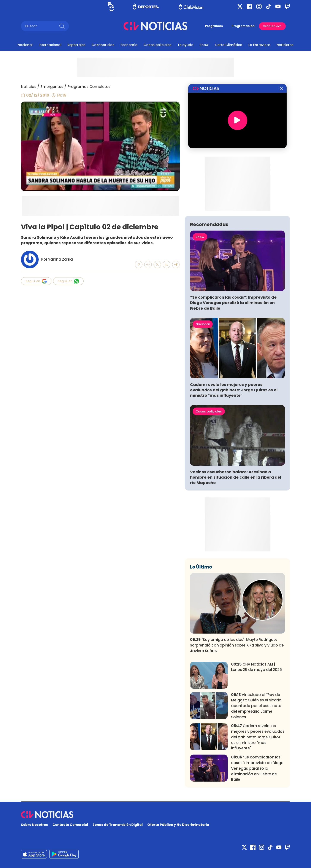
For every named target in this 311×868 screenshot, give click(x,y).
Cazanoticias (103, 45)
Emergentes (52, 87)
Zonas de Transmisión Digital (118, 825)
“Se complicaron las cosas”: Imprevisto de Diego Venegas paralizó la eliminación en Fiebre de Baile (233, 303)
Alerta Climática (228, 45)
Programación (243, 26)
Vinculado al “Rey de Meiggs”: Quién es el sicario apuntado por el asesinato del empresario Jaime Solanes (256, 706)
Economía (129, 45)
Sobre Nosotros (34, 825)
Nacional (25, 45)
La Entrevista (259, 45)
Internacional (50, 45)
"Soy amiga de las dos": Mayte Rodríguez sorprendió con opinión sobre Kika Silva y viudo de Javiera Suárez (237, 645)
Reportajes (76, 45)
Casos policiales (158, 45)
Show (204, 45)
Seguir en (36, 281)
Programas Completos (89, 87)
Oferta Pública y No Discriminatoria (178, 825)
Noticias (29, 87)
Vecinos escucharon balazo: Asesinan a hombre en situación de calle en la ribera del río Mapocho (236, 477)
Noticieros (285, 45)
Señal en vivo (272, 26)
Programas (214, 26)
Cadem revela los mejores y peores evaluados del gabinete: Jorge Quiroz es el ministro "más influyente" (234, 390)
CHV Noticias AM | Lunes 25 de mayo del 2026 (256, 667)
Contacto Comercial (70, 825)
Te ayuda (186, 45)
